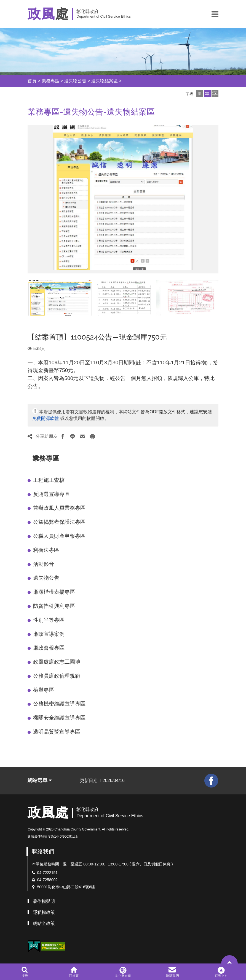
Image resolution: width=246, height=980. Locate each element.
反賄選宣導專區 (51, 494)
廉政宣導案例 (49, 634)
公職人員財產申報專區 (59, 536)
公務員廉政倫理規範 (57, 676)
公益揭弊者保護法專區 (59, 522)
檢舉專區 (44, 690)
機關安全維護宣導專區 (59, 718)
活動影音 (44, 564)
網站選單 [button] (40, 780)
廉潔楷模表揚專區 (54, 592)
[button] (215, 14)
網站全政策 (44, 923)
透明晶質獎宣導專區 (57, 732)
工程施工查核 (49, 480)
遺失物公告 (75, 81)
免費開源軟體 (46, 418)
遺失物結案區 (105, 81)
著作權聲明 (44, 901)
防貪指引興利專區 (54, 606)
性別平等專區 (49, 620)
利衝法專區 (46, 550)
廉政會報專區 (49, 648)
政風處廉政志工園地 (57, 662)
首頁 (32, 81)
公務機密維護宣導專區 (59, 704)
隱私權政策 (44, 912)
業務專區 (50, 81)
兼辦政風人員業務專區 (59, 508)
